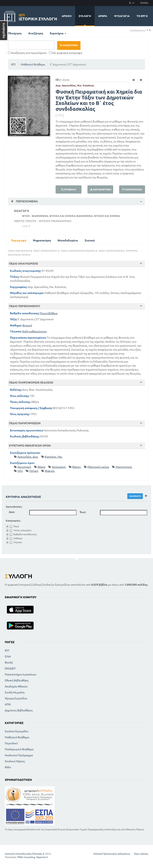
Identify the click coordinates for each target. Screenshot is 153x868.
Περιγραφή (19, 240)
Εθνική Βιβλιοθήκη (17, 680)
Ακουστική (24, 467)
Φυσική (27, 325)
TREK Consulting (26, 857)
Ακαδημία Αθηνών (16, 686)
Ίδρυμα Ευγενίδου (16, 698)
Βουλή (9, 662)
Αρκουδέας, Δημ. (28, 457)
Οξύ (20, 471)
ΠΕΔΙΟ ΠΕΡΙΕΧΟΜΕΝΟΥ (45, 251)
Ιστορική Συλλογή (38, 16)
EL (132, 3)
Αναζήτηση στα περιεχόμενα (27, 53)
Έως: (83, 512)
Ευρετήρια (58, 33)
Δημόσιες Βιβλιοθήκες (19, 710)
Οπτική (34, 471)
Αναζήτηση (36, 33)
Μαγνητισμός (124, 467)
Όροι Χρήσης (141, 854)
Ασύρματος (59, 467)
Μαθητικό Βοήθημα (33, 64)
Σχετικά (90, 240)
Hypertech (42, 857)
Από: (12, 512)
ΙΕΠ (13, 64)
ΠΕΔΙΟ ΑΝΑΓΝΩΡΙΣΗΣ (19, 251)
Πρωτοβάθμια (49, 313)
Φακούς (50, 471)
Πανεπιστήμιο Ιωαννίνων (21, 674)
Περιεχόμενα (26, 201)
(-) (150, 30)
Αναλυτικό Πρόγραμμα (19, 755)
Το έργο (142, 16)
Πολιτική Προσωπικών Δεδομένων (112, 854)
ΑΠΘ (8, 704)
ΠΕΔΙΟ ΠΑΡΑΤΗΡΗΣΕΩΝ (111, 251)
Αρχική (67, 16)
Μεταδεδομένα (68, 240)
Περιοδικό (11, 743)
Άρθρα (103, 16)
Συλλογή (85, 16)
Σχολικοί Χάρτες (15, 761)
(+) (147, 30)
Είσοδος (144, 3)
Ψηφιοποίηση (42, 240)
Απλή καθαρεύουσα (34, 331)
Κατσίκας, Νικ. (54, 457)
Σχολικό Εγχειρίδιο (17, 731)
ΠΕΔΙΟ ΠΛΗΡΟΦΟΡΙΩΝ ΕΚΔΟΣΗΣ (78, 251)
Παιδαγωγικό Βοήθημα (19, 749)
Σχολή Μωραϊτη (15, 692)
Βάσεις (77, 467)
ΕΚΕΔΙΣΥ (10, 668)
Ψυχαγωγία (122, 16)
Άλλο (8, 767)
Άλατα (41, 467)
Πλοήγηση (15, 33)
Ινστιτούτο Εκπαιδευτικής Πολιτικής (23, 854)
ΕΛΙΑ (8, 656)
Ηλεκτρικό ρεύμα (98, 467)
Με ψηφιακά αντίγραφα (66, 53)
